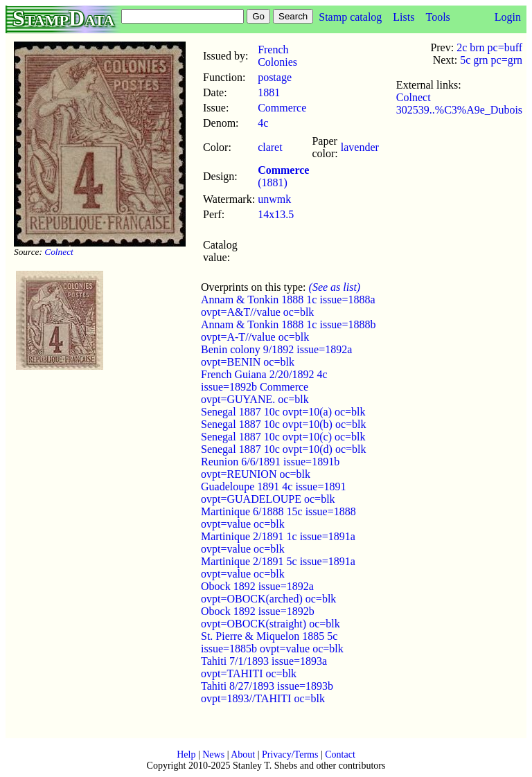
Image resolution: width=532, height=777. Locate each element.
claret (270, 147)
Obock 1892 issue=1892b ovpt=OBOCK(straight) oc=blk (271, 617)
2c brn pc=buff (489, 47)
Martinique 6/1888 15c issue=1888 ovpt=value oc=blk (278, 518)
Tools (437, 17)
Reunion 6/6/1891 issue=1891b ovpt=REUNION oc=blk (270, 468)
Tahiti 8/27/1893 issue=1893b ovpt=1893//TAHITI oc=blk (267, 692)
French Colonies (277, 56)
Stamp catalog (350, 17)
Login (508, 17)
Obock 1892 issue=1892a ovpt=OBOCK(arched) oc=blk (268, 592)
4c (263, 123)
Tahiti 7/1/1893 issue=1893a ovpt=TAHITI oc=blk (264, 667)
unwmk (274, 199)
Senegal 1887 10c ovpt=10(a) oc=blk (283, 412)
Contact (340, 754)
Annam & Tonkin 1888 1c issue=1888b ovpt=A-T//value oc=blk (288, 331)
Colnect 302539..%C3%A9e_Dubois (459, 104)
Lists (404, 17)
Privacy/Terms (290, 754)
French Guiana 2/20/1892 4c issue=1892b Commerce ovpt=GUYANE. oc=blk (264, 387)
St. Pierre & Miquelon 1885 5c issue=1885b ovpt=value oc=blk (272, 642)
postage (275, 77)
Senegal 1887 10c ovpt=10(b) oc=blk (283, 424)
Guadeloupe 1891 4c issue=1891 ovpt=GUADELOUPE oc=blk (273, 493)
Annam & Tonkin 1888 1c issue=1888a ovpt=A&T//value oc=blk (288, 306)
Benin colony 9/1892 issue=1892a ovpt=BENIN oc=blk (276, 356)
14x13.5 (276, 214)
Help (186, 754)
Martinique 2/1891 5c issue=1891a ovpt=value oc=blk (278, 568)
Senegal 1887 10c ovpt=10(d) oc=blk (283, 449)
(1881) (283, 176)
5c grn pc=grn (491, 60)
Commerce (282, 108)
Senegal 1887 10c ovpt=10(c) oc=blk (283, 437)
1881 (269, 92)
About (243, 754)
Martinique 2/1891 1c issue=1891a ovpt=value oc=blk (278, 543)
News (213, 754)
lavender (360, 147)
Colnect (59, 252)
